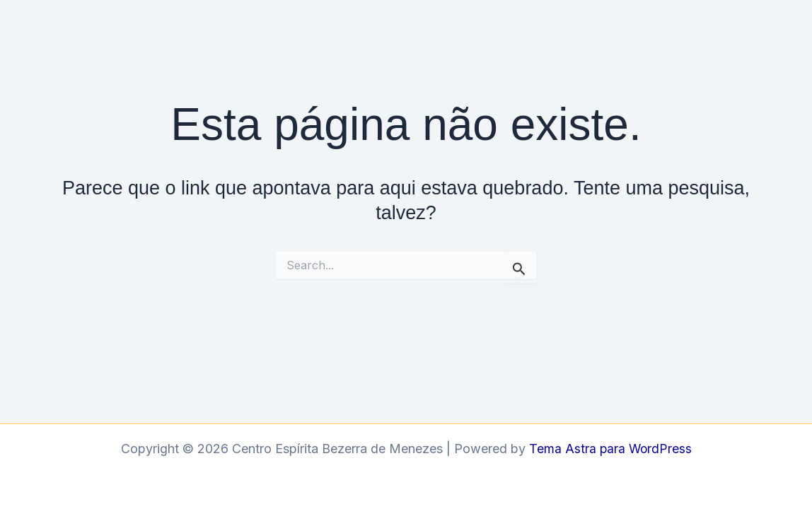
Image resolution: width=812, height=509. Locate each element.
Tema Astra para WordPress (610, 449)
